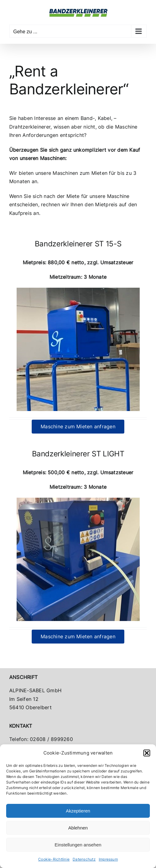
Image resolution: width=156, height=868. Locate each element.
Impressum (108, 859)
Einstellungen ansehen (78, 845)
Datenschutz (84, 859)
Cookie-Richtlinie (54, 859)
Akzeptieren (78, 811)
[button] (147, 753)
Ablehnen (78, 828)
